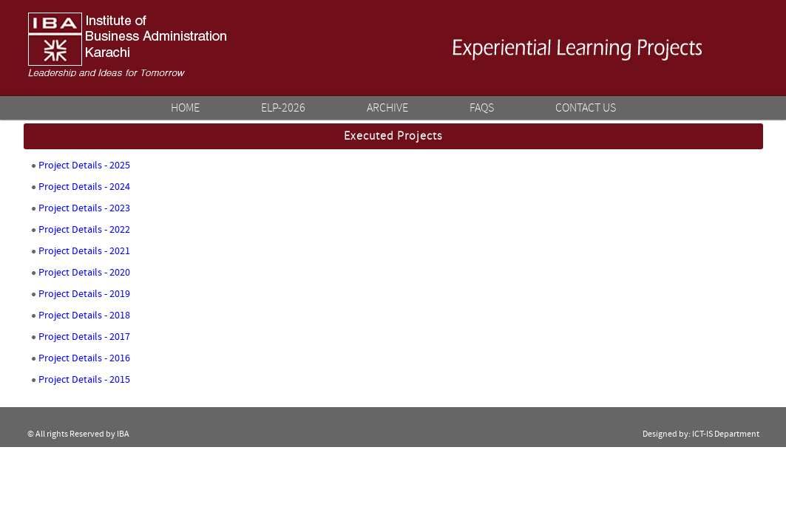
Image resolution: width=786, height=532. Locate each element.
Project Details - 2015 (84, 380)
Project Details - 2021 (84, 251)
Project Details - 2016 (84, 358)
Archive (387, 108)
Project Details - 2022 (84, 230)
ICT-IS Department (726, 434)
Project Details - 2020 (84, 273)
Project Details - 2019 (84, 294)
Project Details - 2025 (84, 166)
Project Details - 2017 (84, 337)
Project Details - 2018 (84, 316)
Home (185, 108)
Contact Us (586, 108)
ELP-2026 (283, 108)
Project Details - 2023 (84, 208)
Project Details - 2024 (84, 187)
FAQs (482, 108)
